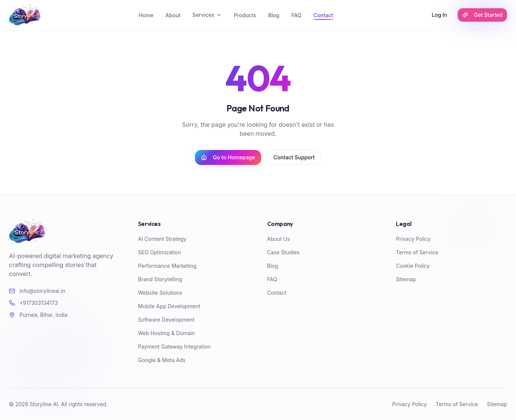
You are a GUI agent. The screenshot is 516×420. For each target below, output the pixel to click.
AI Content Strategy (162, 239)
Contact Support (294, 157)
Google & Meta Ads (162, 360)
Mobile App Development (169, 306)
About (173, 15)
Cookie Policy (413, 266)
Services (207, 15)
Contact (323, 15)
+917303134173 (33, 303)
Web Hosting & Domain (167, 333)
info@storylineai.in (37, 291)
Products (245, 15)
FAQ (296, 15)
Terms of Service (417, 252)
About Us (279, 239)
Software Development (166, 320)
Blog (274, 15)
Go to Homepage (228, 157)
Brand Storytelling (160, 279)
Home (146, 15)
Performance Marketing (167, 266)
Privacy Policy (413, 239)
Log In (439, 15)
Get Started (482, 15)
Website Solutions (160, 293)
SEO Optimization (160, 252)
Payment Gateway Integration (174, 347)
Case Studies (283, 252)
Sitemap (406, 279)
